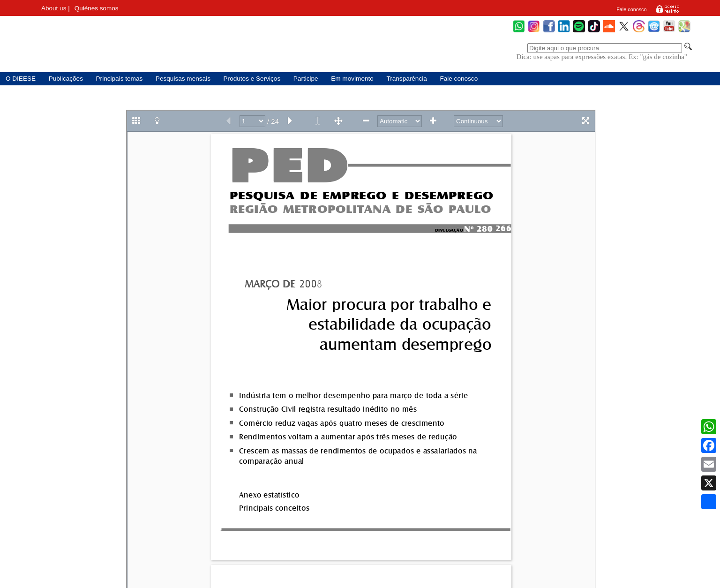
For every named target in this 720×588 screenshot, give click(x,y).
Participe (306, 79)
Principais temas (120, 79)
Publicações (66, 79)
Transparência (406, 79)
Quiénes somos (97, 8)
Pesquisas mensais (183, 79)
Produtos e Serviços (252, 79)
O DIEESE (21, 79)
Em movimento (352, 79)
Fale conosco (631, 9)
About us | (56, 8)
